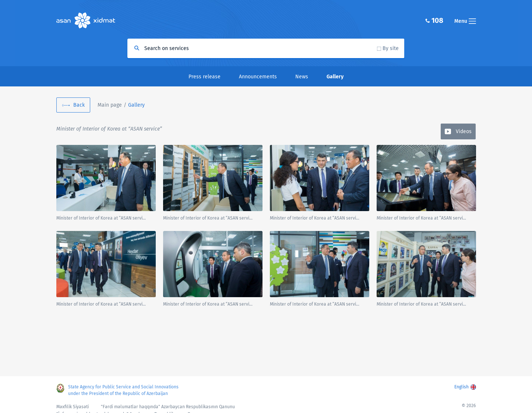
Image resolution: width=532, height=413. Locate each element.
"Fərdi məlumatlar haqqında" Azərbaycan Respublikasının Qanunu (168, 407)
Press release (205, 77)
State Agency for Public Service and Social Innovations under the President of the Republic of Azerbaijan (123, 390)
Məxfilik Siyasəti (73, 407)
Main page (110, 105)
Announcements (258, 77)
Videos (464, 131)
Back (79, 105)
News (302, 77)
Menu (465, 21)
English (461, 387)
